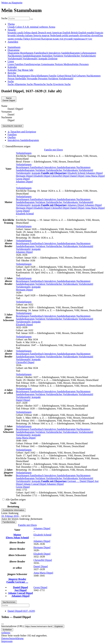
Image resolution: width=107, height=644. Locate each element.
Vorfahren (40, 170)
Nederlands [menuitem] (56, 35)
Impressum (7, 641)
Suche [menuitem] (11, 84)
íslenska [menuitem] (21, 35)
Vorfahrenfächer (54, 170)
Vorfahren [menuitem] (58, 56)
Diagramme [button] (14, 50)
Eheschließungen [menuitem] (40, 76)
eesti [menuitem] (49, 33)
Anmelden (13, 42)
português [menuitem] (74, 35)
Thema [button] (11, 24)
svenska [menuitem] (19, 39)
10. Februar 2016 (10, 516)
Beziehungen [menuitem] (27, 53)
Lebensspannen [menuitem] (88, 53)
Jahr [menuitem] (31, 70)
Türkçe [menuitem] (27, 39)
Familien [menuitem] (19, 64)
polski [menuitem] (66, 35)
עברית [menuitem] (89, 39)
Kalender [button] (12, 67)
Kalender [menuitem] (13, 70)
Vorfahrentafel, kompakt (28, 173)
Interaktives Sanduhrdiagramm (60, 167)
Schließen (7, 630)
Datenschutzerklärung (12, 638)
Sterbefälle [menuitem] (21, 79)
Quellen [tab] (12, 137)
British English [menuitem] (79, 33)
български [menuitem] (47, 39)
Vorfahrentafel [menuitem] (15, 59)
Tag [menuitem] (20, 70)
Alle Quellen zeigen (14, 500)
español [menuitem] (91, 33)
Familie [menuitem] (53, 76)
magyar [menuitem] (46, 35)
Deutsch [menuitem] (42, 33)
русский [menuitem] (69, 39)
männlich (12, 126)
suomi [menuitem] (11, 39)
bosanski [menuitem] (12, 33)
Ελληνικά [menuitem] (36, 39)
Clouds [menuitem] (11, 27)
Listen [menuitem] (11, 64)
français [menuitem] (99, 33)
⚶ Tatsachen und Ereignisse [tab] (22, 132)
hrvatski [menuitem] (12, 35)
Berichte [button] (12, 73)
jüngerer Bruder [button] (17, 579)
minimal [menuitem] (35, 27)
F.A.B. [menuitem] (26, 27)
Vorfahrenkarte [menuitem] (88, 56)
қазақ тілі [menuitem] (58, 39)
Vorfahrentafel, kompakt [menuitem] (35, 59)
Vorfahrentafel (86, 170)
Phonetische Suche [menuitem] (43, 84)
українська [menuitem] (79, 39)
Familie (11, 582)
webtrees (6, 633)
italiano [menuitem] (29, 35)
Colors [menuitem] (19, 27)
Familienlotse (9, 522)
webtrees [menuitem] (44, 27)
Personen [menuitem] (84, 64)
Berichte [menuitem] (12, 76)
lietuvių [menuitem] (38, 35)
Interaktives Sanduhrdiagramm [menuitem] (65, 53)
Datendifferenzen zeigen (16, 146)
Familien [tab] (12, 134)
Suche (4, 18)
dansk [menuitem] (35, 33)
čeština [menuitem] (27, 33)
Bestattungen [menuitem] (24, 76)
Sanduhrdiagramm (25, 170)
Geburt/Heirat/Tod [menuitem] (67, 76)
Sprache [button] (12, 30)
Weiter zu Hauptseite (12, 3)
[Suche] (32, 19)
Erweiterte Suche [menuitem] (62, 84)
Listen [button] (11, 61)
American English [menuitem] (61, 33)
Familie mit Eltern (53, 150)
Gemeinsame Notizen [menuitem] (52, 64)
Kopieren (59, 626)
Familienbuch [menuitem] (41, 53)
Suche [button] (11, 81)
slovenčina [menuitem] (85, 35)
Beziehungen (23, 167)
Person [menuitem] (11, 79)
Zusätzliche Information (13, 510)
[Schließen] (3, 624)
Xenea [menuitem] (52, 27)
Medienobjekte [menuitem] (71, 64)
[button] (24, 153)
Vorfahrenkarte (71, 170)
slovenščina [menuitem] (97, 35)
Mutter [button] (17, 535)
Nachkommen (83, 167)
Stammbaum (14, 47)
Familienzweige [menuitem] (33, 64)
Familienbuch (37, 167)
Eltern (10, 538)
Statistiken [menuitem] (47, 56)
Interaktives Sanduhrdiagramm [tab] (23, 140)
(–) (21, 611)
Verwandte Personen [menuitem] (37, 79)
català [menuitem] (20, 33)
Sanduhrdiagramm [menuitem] (32, 56)
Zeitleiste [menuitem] (53, 59)
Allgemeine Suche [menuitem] (24, 84)
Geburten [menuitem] (81, 76)
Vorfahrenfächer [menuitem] (72, 56)
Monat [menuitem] (25, 70)
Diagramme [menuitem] (14, 53)
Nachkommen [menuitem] (15, 56)
